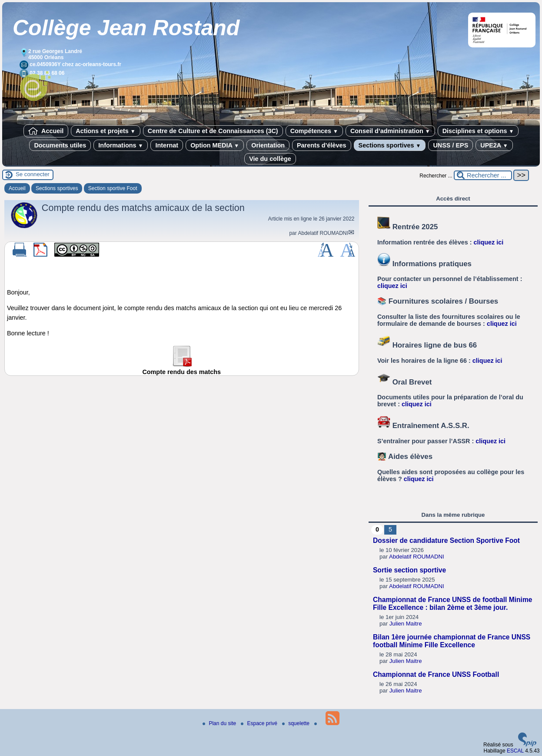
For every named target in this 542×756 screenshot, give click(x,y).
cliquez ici (489, 242)
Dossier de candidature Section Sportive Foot (446, 540)
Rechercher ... (436, 176)
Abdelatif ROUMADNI (323, 233)
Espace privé (260, 723)
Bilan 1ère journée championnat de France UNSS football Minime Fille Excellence (452, 641)
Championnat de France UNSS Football (436, 674)
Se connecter (33, 174)
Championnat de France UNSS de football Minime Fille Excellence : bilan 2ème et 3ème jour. (453, 604)
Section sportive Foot (113, 188)
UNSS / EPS (451, 145)
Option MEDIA (215, 145)
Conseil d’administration (390, 131)
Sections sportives (390, 145)
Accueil (46, 131)
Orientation (268, 145)
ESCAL (515, 751)
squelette (296, 723)
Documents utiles (60, 145)
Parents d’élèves (322, 145)
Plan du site (220, 723)
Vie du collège (270, 159)
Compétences (314, 131)
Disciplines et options (478, 131)
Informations (121, 145)
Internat (167, 145)
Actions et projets (105, 131)
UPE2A (494, 145)
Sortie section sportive (409, 570)
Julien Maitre (406, 624)
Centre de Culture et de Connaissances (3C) (213, 131)
